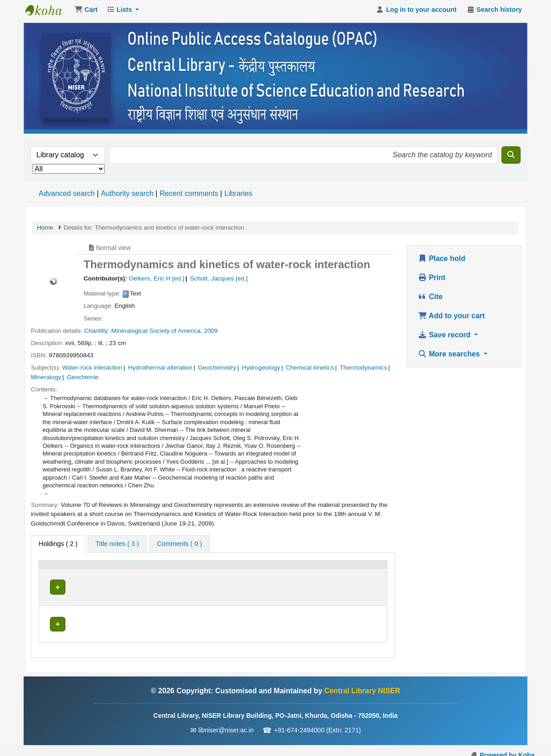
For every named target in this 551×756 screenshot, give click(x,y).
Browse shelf (241, 590)
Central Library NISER (48, 13)
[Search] (511, 158)
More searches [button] (450, 357)
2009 (211, 333)
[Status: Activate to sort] (310, 572)
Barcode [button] (350, 571)
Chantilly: (97, 333)
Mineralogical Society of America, (157, 333)
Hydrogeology (261, 370)
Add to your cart (451, 318)
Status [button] (301, 571)
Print (432, 280)
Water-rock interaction (92, 370)
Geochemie (83, 380)
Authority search (127, 196)
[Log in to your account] (416, 13)
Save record (445, 338)
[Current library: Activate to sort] (135, 572)
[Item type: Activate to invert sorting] (68, 572)
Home (45, 230)
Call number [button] (196, 571)
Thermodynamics (363, 370)
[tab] (117, 547)
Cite (430, 299)
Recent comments (189, 196)
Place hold (442, 261)
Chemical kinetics (310, 370)
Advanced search (67, 196)
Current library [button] (123, 571)
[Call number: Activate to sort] (230, 572)
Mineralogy (46, 380)
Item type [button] (57, 571)
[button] (86, 13)
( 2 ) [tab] (58, 546)
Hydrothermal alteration (160, 370)
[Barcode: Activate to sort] (360, 572)
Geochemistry (217, 370)
